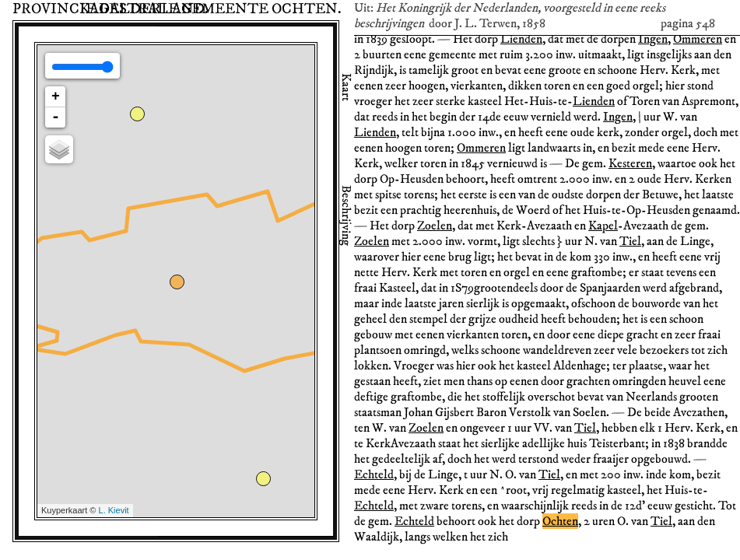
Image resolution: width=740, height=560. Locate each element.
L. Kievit (114, 510)
